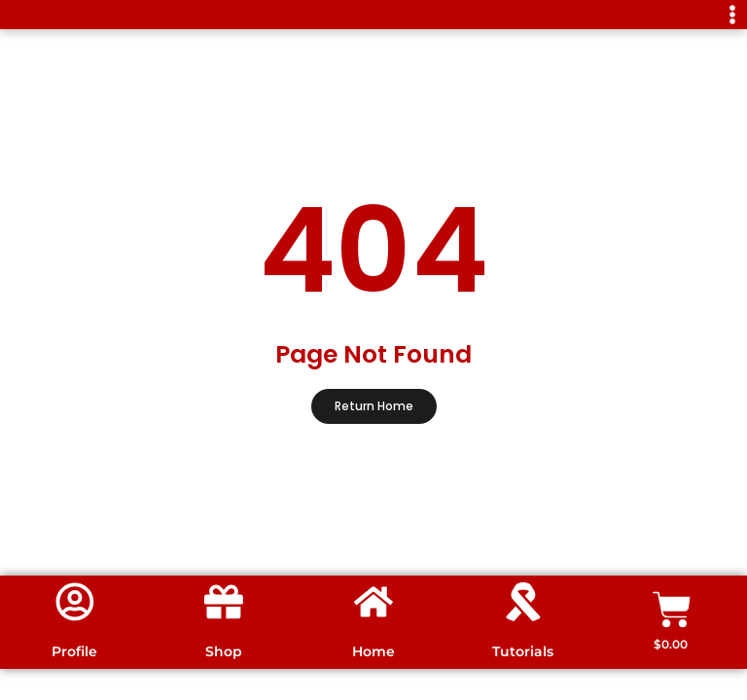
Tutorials (523, 651)
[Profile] (75, 602)
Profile (74, 651)
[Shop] (224, 602)
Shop (224, 651)
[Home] (373, 602)
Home (373, 651)
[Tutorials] (523, 602)
